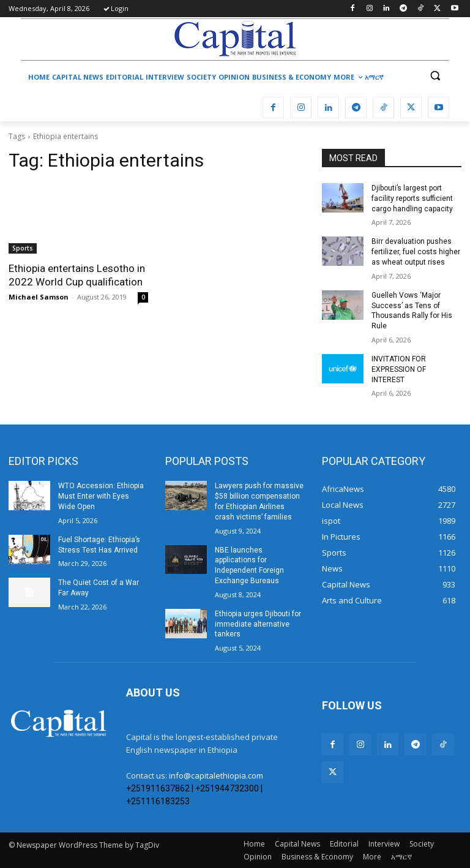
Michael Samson (39, 297)
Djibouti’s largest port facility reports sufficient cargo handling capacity (412, 198)
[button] (435, 76)
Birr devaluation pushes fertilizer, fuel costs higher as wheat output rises (416, 252)
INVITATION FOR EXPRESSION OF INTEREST (399, 369)
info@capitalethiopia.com (216, 776)
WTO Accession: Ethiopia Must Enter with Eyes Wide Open (101, 496)
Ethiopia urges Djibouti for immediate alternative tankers (258, 624)
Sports (23, 248)
